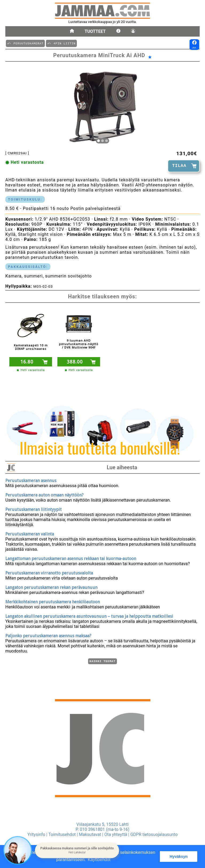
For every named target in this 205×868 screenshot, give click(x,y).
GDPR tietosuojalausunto (154, 834)
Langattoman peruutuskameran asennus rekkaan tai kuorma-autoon (71, 558)
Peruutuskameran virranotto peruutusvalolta (49, 572)
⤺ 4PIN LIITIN (61, 43)
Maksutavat (90, 834)
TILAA (179, 166)
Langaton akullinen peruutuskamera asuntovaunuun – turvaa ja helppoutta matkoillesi (89, 615)
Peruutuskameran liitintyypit (33, 509)
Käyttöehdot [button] (99, 860)
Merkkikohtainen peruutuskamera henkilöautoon (53, 601)
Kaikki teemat (102, 661)
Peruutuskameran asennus (31, 480)
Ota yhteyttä (116, 834)
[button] (77, 850)
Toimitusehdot (62, 834)
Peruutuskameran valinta (30, 533)
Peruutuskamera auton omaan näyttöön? (44, 494)
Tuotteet (95, 31)
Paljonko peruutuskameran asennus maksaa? (48, 635)
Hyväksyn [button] (179, 857)
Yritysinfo (36, 834)
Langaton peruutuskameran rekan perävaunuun (51, 587)
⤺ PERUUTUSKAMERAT (25, 43)
